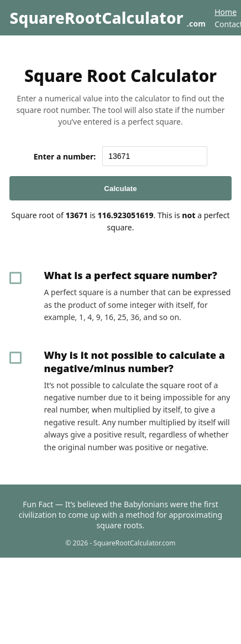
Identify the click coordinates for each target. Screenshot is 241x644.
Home (226, 12)
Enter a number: (65, 156)
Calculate (120, 189)
